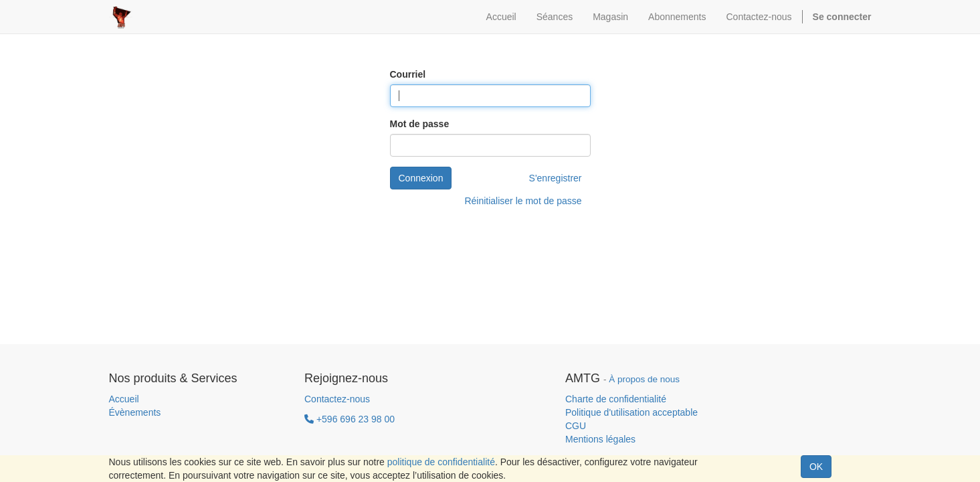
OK (816, 467)
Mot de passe (420, 124)
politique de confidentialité (441, 462)
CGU (576, 426)
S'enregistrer (556, 178)
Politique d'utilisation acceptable (631, 412)
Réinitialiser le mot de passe (523, 201)
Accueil (124, 399)
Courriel (408, 74)
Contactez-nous (337, 399)
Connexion (421, 178)
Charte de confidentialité (616, 399)
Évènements (135, 412)
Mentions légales (600, 439)
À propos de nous (644, 379)
